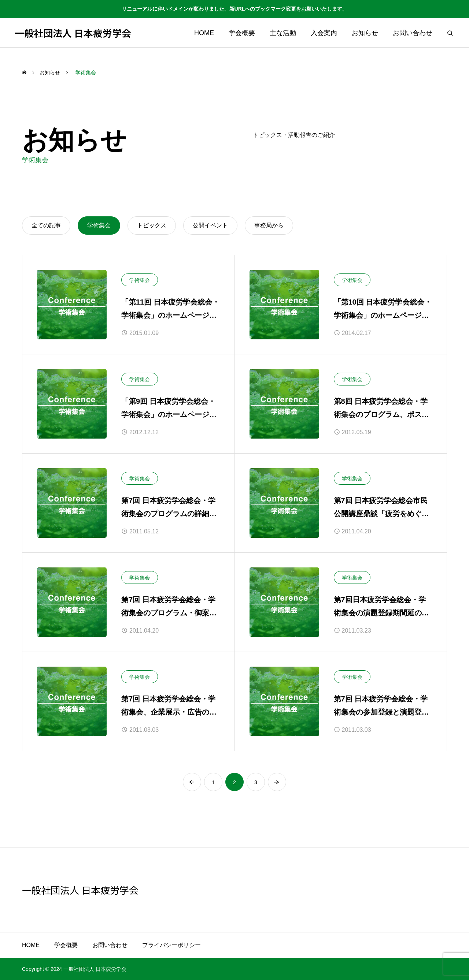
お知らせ (365, 33)
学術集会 (140, 280)
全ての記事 (46, 225)
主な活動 (283, 33)
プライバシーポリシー (171, 945)
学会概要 (242, 33)
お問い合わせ (413, 33)
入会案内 (324, 33)
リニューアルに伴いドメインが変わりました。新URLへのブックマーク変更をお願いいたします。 (235, 9)
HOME (204, 33)
